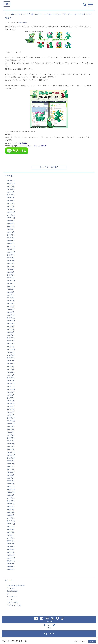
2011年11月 (11, 387)
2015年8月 (11, 258)
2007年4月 (11, 544)
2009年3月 (11, 478)
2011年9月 (11, 392)
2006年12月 (11, 555)
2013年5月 (11, 335)
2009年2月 (11, 481)
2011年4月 (11, 407)
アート (9, 594)
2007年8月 (11, 532)
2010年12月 (11, 418)
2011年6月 (11, 401)
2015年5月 (11, 266)
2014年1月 (11, 312)
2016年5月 (11, 232)
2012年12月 (11, 349)
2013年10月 (11, 321)
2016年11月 (11, 215)
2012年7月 (11, 364)
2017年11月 (11, 181)
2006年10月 (11, 561)
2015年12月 (11, 246)
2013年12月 (11, 315)
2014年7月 (11, 295)
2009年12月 (11, 452)
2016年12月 (11, 212)
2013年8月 (11, 327)
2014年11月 (11, 284)
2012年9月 (11, 358)
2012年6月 (11, 366)
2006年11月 (11, 558)
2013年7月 (11, 329)
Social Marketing (13, 591)
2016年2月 (11, 241)
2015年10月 (11, 252)
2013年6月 (11, 332)
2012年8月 (11, 361)
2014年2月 (11, 309)
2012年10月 (11, 355)
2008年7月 (11, 501)
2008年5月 (11, 507)
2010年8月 (11, 429)
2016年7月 (11, 226)
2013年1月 (11, 347)
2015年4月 (11, 269)
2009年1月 (11, 484)
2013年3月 (11, 341)
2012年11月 (11, 352)
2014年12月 (11, 281)
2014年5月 (11, 301)
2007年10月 (11, 527)
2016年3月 (11, 238)
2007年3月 (11, 547)
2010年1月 (11, 449)
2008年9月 (11, 495)
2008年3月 (11, 512)
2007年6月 (11, 538)
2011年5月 (11, 404)
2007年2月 (11, 549)
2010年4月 (11, 441)
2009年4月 (11, 475)
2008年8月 (11, 498)
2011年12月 (11, 384)
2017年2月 (11, 206)
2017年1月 (11, 209)
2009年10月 (11, 458)
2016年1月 (11, 244)
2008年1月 (11, 518)
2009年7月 (11, 467)
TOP (7, 4)
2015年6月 (11, 264)
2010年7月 (11, 432)
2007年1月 (11, 552)
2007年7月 (11, 535)
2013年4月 (11, 338)
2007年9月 (11, 529)
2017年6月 (11, 195)
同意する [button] (92, 641)
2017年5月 (11, 198)
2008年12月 (11, 487)
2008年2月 (11, 515)
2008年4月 (11, 510)
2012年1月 (11, 381)
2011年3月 (11, 409)
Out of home (11, 588)
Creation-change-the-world (16, 585)
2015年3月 (11, 272)
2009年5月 (11, 472)
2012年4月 (11, 372)
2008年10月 (11, 492)
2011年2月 (11, 412)
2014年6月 (11, 298)
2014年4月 (11, 304)
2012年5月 (11, 369)
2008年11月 (11, 490)
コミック (10, 600)
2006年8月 (11, 567)
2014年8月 (11, 292)
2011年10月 (11, 389)
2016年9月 (11, 221)
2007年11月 (11, 524)
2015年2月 (11, 275)
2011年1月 (11, 415)
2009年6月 (11, 469)
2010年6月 (11, 435)
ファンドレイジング (14, 605)
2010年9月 (11, 427)
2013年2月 (11, 344)
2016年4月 (11, 235)
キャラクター (23, 23)
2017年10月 (11, 184)
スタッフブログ (13, 602)
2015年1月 (11, 278)
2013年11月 (11, 318)
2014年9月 (11, 289)
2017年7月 (11, 192)
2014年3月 (11, 307)
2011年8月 (11, 395)
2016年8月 (11, 224)
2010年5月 (11, 438)
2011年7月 (11, 398)
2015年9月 (11, 255)
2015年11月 (11, 249)
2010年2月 (11, 447)
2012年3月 (11, 375)
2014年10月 (11, 286)
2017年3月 (11, 204)
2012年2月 (11, 378)
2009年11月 (11, 455)
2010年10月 (11, 424)
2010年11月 (11, 421)
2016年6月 (11, 229)
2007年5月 (11, 541)
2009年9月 (11, 461)
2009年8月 (11, 464)
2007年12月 (11, 521)
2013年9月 (11, 324)
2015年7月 (11, 261)
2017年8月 (11, 189)
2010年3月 (11, 444)
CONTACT (51, 634)
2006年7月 (11, 570)
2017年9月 (11, 186)
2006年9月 (11, 564)
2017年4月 (11, 201)
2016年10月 (11, 218)
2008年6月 (11, 504)
